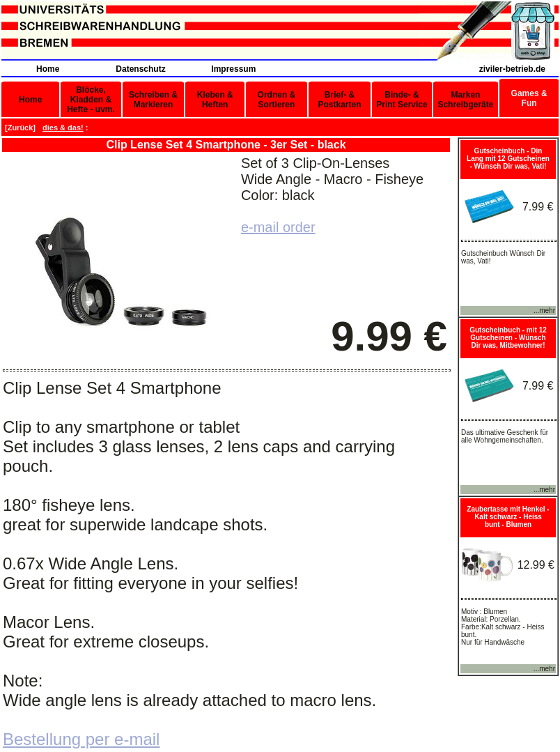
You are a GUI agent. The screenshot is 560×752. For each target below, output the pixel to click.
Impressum (233, 69)
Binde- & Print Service (402, 100)
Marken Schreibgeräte (465, 100)
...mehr (544, 310)
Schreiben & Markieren (153, 100)
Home (48, 69)
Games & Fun (529, 98)
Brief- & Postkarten (339, 100)
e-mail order (278, 227)
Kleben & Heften (215, 100)
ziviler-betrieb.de (512, 69)
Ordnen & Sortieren (277, 100)
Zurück (21, 128)
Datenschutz (140, 69)
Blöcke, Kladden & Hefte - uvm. (91, 100)
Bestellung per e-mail (81, 739)
